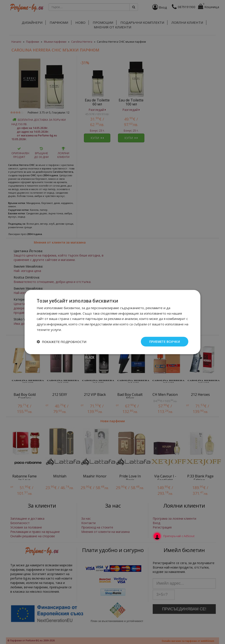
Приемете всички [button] (164, 341)
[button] (62, 342)
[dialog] (112, 322)
